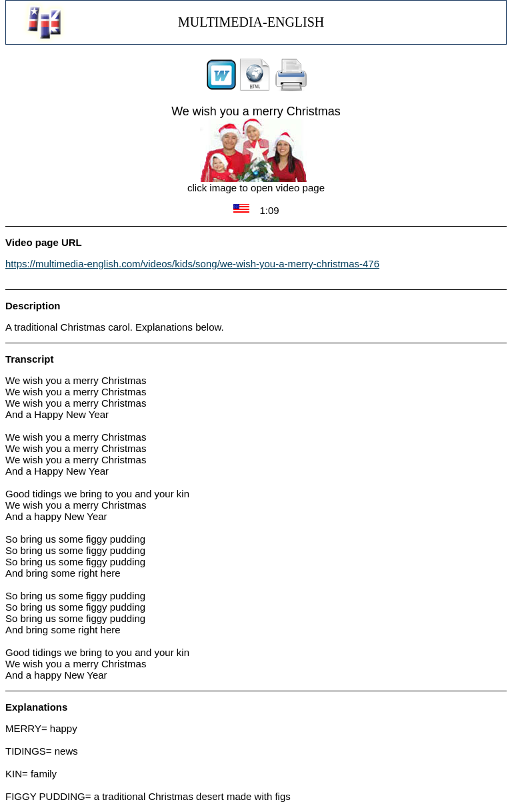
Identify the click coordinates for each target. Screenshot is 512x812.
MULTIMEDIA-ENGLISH (251, 22)
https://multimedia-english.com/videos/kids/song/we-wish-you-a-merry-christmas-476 (192, 264)
